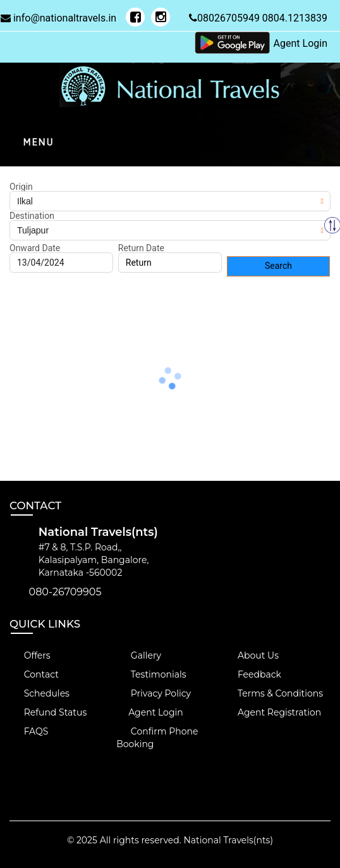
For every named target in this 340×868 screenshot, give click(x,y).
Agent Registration (272, 712)
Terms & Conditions (273, 693)
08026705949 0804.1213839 (258, 18)
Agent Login (301, 43)
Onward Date (35, 248)
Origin (21, 187)
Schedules (39, 693)
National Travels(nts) (228, 840)
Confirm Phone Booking (157, 738)
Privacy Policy (154, 693)
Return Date (141, 248)
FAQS (29, 731)
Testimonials (151, 674)
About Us (251, 655)
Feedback (252, 674)
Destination (32, 216)
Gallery (139, 655)
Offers (30, 655)
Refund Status (48, 712)
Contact (34, 674)
